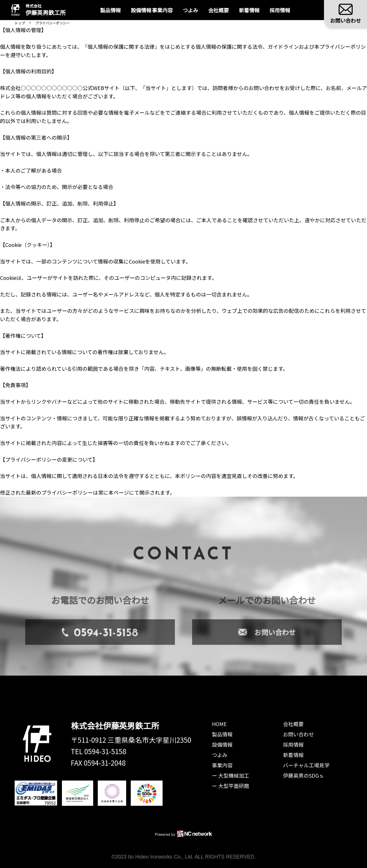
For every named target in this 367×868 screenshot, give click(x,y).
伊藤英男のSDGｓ (303, 775)
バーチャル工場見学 (306, 765)
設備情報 (136, 10)
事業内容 (222, 765)
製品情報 (106, 10)
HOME (219, 724)
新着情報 (254, 10)
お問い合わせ (298, 734)
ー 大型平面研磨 (231, 786)
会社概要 (223, 10)
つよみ (195, 10)
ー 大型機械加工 (231, 775)
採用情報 (285, 10)
